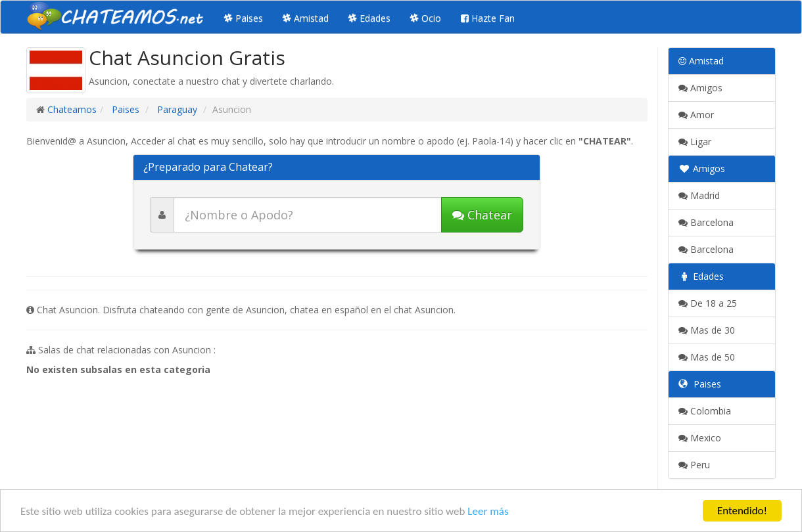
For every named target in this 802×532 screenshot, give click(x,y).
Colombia (705, 411)
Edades (369, 18)
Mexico (700, 438)
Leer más (488, 511)
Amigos (700, 88)
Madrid (699, 195)
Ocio (426, 18)
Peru (694, 465)
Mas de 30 (707, 330)
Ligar (695, 142)
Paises (244, 18)
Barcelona (706, 222)
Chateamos (72, 109)
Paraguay (176, 109)
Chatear (482, 215)
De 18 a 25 (708, 303)
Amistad (306, 18)
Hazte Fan (488, 18)
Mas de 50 (707, 357)
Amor (696, 115)
